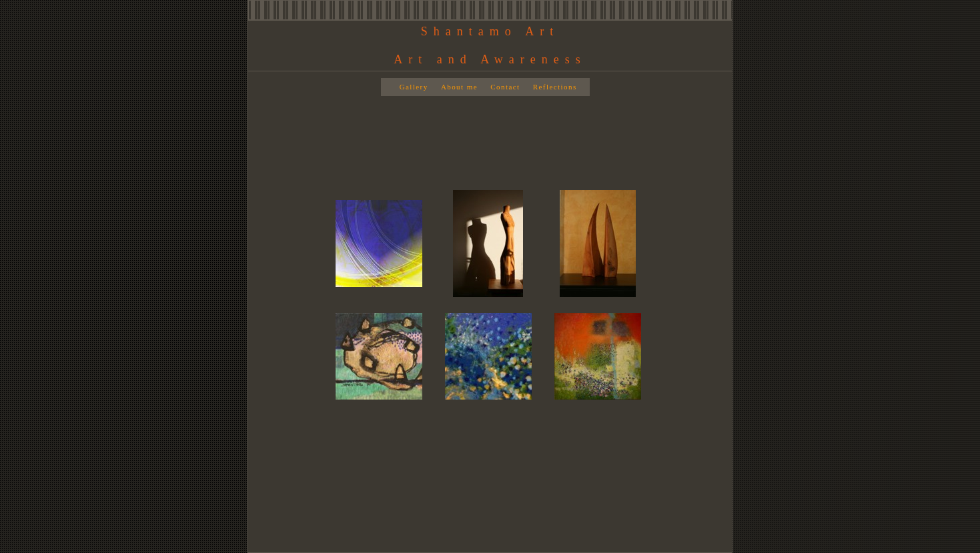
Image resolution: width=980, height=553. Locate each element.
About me (459, 87)
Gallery (414, 87)
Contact (505, 87)
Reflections (555, 87)
